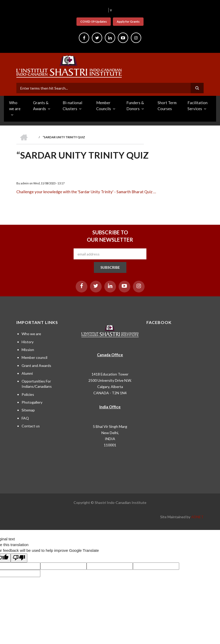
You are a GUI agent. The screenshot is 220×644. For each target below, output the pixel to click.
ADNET (197, 517)
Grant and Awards (36, 365)
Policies (28, 394)
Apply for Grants (128, 21)
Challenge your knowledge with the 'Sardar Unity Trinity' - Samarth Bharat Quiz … (86, 192)
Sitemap (28, 410)
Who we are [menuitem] (15, 106)
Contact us (31, 426)
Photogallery (32, 402)
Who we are (31, 334)
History (28, 342)
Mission (28, 350)
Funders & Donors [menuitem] (135, 106)
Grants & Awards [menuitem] (41, 106)
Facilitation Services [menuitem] (198, 106)
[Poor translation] (19, 558)
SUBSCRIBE (110, 267)
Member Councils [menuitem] (104, 106)
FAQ (25, 418)
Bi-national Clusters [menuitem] (72, 106)
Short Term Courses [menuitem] (167, 106)
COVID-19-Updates (94, 21)
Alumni (27, 373)
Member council (34, 357)
